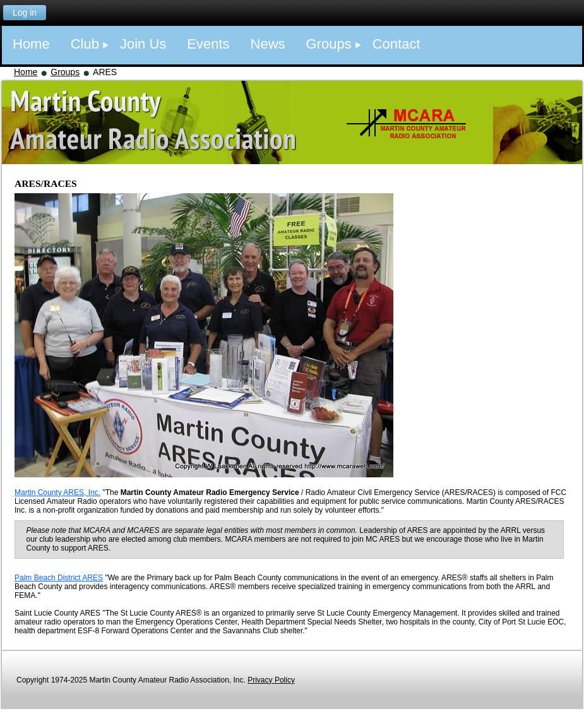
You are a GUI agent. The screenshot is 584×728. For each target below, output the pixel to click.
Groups (65, 72)
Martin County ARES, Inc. (57, 492)
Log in (25, 13)
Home (26, 72)
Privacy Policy (271, 680)
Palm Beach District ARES (59, 578)
